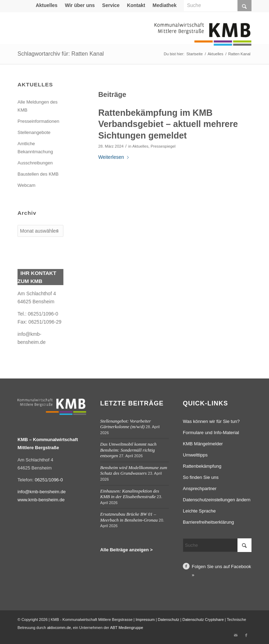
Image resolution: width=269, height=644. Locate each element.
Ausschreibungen (35, 163)
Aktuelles (47, 5)
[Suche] (217, 545)
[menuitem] (47, 5)
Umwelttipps (195, 455)
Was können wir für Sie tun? (211, 421)
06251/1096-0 (49, 480)
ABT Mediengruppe (127, 628)
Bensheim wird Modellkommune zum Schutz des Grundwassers (134, 470)
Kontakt (136, 5)
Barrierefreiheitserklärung (208, 522)
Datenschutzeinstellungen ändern (217, 500)
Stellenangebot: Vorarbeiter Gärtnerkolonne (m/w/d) (126, 424)
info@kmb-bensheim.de (42, 492)
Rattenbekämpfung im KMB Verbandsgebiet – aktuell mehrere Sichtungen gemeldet (168, 124)
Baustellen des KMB (38, 174)
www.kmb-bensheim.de (41, 500)
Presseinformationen (38, 121)
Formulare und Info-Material (211, 433)
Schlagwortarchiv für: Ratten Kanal (61, 54)
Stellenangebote (34, 132)
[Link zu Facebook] (246, 635)
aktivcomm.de (59, 628)
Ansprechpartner (200, 489)
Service (111, 5)
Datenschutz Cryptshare (204, 620)
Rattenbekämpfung (202, 466)
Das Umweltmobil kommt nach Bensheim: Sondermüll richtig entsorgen (128, 450)
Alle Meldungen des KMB (37, 106)
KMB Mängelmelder (203, 444)
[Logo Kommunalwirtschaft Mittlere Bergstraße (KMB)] (203, 38)
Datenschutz (169, 620)
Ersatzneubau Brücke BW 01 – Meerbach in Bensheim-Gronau (129, 517)
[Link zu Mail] (236, 635)
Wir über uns (80, 5)
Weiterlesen (114, 157)
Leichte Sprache (199, 511)
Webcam (26, 185)
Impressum (145, 620)
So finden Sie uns (201, 477)
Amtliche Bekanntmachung (35, 148)
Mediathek (165, 5)
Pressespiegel (163, 146)
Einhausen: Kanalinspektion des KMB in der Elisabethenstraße (130, 494)
